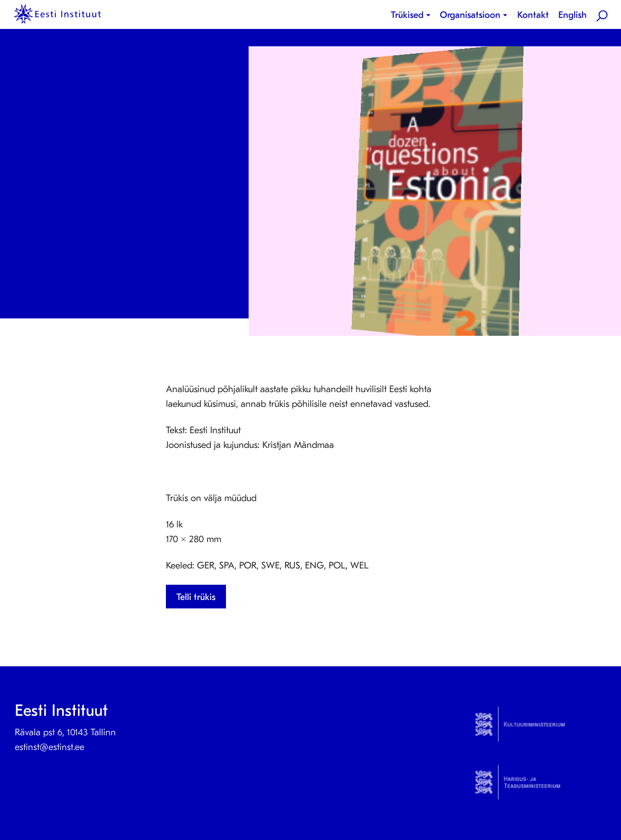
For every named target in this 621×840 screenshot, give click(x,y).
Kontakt (533, 15)
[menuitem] (412, 15)
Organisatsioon (470, 15)
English (573, 15)
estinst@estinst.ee (50, 747)
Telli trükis (196, 597)
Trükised (407, 15)
